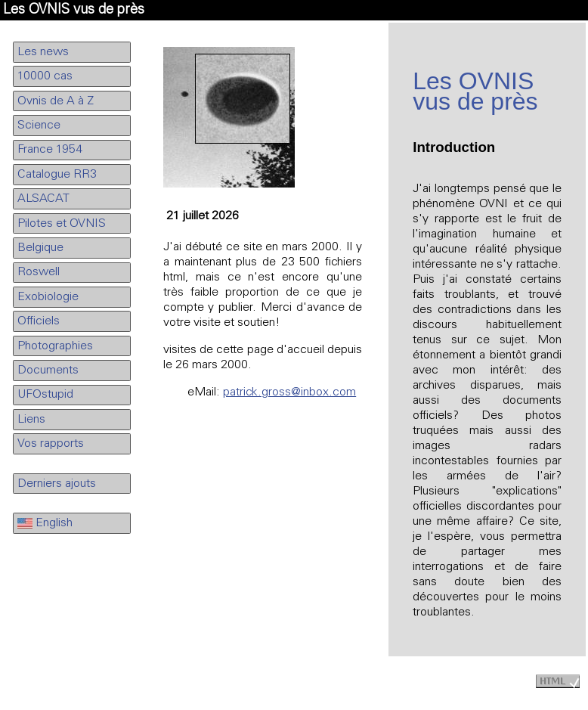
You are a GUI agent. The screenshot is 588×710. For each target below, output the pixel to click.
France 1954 (50, 150)
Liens (31, 420)
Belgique (40, 248)
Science (39, 126)
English (45, 523)
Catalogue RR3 (57, 175)
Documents (48, 371)
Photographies (55, 346)
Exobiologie (48, 297)
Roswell (39, 272)
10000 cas (45, 76)
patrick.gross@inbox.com (289, 392)
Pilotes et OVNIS (62, 224)
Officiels (39, 321)
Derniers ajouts (57, 484)
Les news (43, 52)
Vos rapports (51, 444)
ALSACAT (43, 199)
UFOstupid (45, 395)
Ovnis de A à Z (56, 101)
